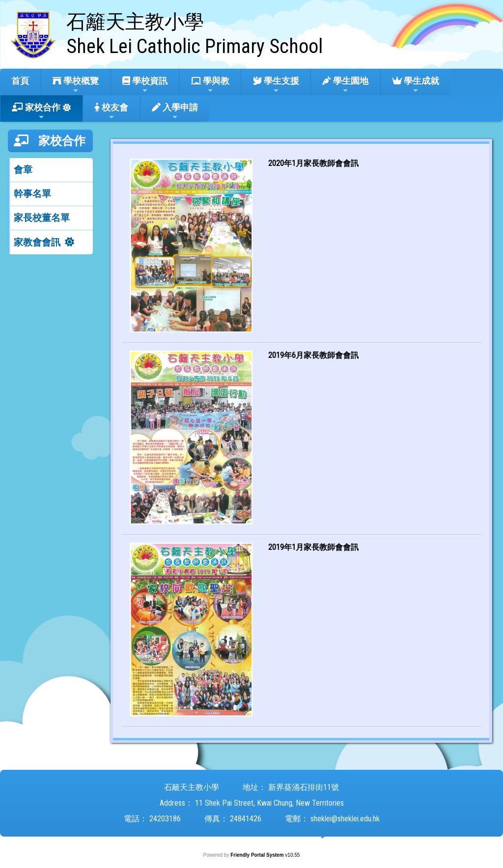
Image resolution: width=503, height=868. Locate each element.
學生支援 (276, 85)
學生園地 (345, 85)
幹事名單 (32, 194)
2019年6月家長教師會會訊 (313, 355)
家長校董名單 (42, 218)
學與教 (210, 85)
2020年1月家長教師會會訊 (313, 163)
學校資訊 (145, 85)
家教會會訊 (37, 242)
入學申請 (175, 111)
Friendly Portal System (258, 855)
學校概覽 (76, 85)
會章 (23, 170)
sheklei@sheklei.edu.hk (345, 819)
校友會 (111, 111)
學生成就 (416, 85)
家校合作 (36, 111)
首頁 (20, 81)
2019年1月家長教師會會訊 (313, 547)
